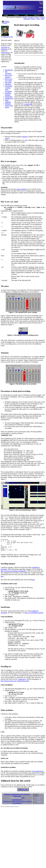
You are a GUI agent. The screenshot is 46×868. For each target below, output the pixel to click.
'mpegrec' (25, 137)
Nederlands (27, 19)
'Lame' (7, 138)
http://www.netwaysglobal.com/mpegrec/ (14, 573)
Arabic (42, 19)
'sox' (26, 140)
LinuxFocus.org (17, 802)
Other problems (8, 101)
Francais (42, 17)
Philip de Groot (8, 37)
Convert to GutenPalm (7, 22)
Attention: (8, 84)
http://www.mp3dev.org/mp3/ (34, 615)
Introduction (9, 70)
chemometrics (5, 53)
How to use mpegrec (9, 76)
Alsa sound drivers (38, 774)
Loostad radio (28, 104)
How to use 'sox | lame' (9, 80)
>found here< (22, 681)
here (2, 579)
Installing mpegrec (8, 94)
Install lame (9, 97)
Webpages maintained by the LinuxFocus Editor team (17, 798)
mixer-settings (22, 189)
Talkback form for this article (9, 106)
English (25, 17)
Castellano (31, 17)
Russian (33, 19)
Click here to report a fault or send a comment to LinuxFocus (17, 805)
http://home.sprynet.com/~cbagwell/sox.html (15, 683)
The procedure (8, 73)
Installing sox (9, 98)
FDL (23, 800)
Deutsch (37, 17)
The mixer (8, 82)
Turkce (38, 19)
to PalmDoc (5, 23)
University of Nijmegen (5, 48)
